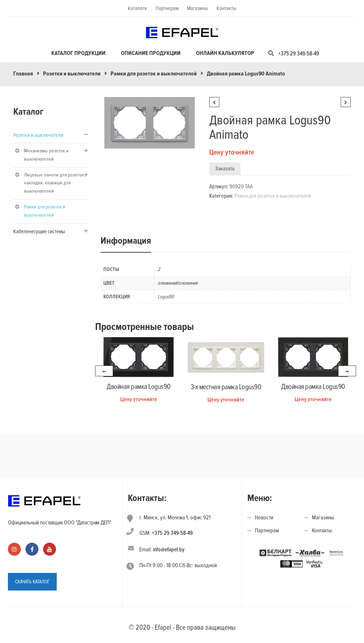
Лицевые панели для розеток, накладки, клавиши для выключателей (55, 183)
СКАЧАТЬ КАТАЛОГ (32, 582)
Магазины (197, 8)
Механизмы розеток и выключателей (46, 155)
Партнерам (167, 8)
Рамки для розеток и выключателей (154, 74)
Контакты (226, 8)
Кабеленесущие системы (39, 231)
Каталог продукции (78, 53)
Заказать (225, 169)
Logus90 (166, 297)
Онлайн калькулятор (225, 53)
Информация (126, 241)
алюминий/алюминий (178, 283)
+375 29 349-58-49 (299, 54)
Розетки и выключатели (72, 74)
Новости (264, 518)
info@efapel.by (169, 550)
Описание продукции (151, 53)
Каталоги (137, 8)
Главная (23, 74)
